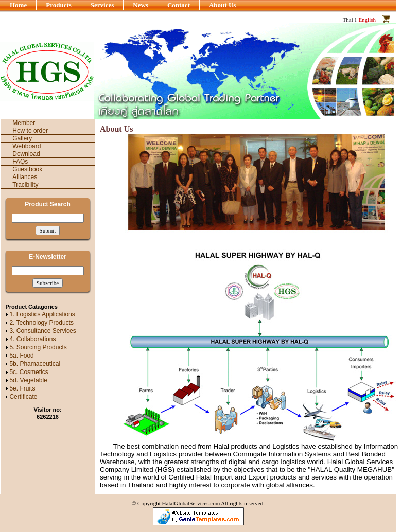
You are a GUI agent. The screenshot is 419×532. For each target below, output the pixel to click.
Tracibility (25, 185)
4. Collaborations (32, 339)
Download (26, 154)
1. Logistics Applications (42, 314)
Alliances (25, 177)
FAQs (20, 162)
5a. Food (21, 356)
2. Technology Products (41, 323)
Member (24, 123)
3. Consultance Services (42, 331)
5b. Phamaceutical (35, 364)
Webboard (27, 146)
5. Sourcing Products (38, 347)
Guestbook (27, 169)
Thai (348, 20)
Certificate (23, 397)
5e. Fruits (22, 388)
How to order (30, 131)
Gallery (22, 138)
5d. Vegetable (28, 380)
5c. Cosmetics (29, 372)
